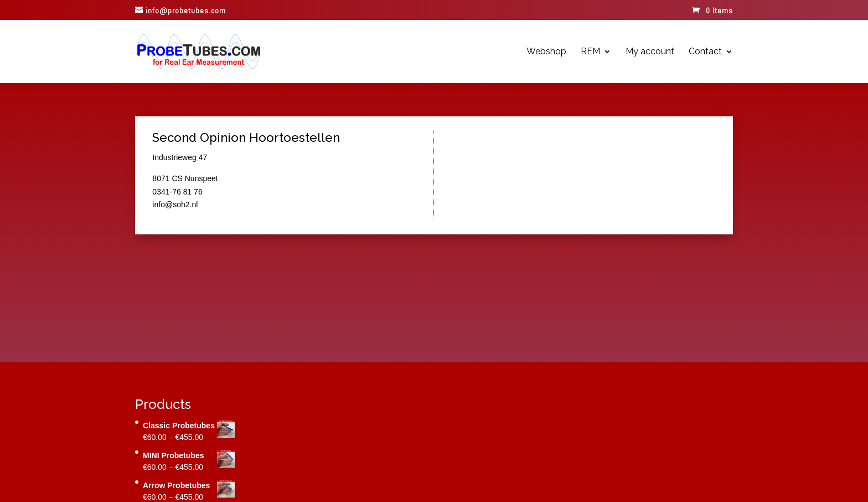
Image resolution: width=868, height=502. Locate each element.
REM (590, 52)
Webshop (546, 52)
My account (650, 52)
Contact (705, 52)
